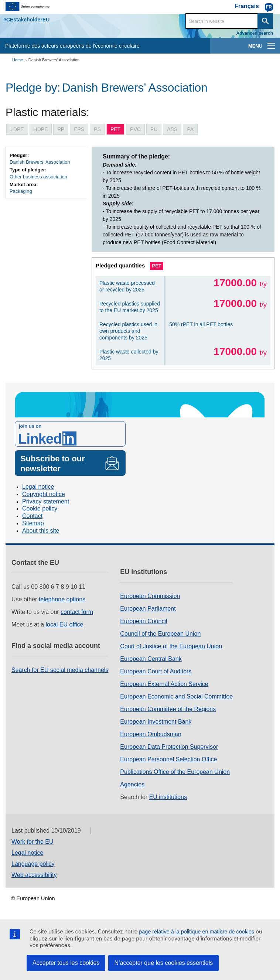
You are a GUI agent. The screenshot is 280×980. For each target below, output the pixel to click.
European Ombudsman (151, 734)
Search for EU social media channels (60, 670)
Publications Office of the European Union (175, 772)
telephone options (62, 599)
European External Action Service (164, 684)
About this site (41, 531)
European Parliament (148, 609)
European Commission (150, 596)
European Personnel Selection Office (168, 759)
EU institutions (168, 797)
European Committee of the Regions (168, 709)
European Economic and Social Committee (176, 696)
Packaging (21, 191)
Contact (32, 516)
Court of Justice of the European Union (171, 646)
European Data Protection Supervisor (169, 747)
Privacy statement (46, 501)
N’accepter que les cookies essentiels (163, 963)
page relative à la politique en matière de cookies (197, 932)
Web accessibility (34, 875)
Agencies (132, 784)
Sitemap (33, 523)
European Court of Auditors (156, 671)
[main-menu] (271, 46)
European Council (144, 621)
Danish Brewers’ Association (54, 60)
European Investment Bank (156, 722)
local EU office (65, 624)
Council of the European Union (160, 634)
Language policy (33, 864)
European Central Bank (151, 659)
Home (18, 60)
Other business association (38, 177)
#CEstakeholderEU (26, 20)
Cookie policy (40, 508)
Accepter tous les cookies (66, 963)
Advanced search (255, 33)
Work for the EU (33, 842)
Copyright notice (44, 494)
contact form (77, 612)
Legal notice (38, 487)
